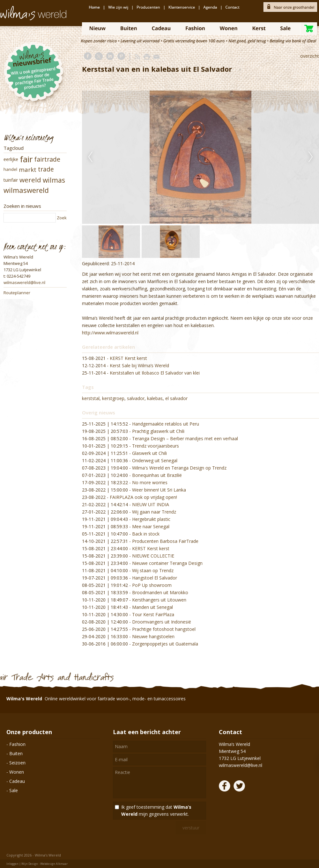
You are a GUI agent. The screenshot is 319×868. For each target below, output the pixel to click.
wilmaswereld (26, 190)
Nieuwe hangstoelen (153, 636)
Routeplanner (17, 293)
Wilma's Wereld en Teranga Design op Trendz (179, 468)
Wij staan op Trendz (153, 570)
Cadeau (17, 781)
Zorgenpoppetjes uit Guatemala (165, 644)
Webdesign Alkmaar (54, 864)
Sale (14, 790)
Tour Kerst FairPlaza (153, 614)
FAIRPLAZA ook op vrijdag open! (143, 497)
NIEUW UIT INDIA (151, 504)
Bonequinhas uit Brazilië (157, 475)
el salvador (176, 398)
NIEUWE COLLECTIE (153, 556)
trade (46, 169)
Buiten (16, 753)
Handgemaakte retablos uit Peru (166, 424)
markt (28, 169)
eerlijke (11, 159)
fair (26, 159)
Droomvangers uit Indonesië (162, 622)
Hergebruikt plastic (151, 519)
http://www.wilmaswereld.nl (110, 333)
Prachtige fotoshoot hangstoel (164, 629)
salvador (136, 398)
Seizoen (17, 763)
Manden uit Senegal (152, 607)
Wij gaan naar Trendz (154, 512)
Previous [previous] (90, 157)
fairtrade (47, 159)
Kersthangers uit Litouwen (159, 600)
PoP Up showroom (152, 585)
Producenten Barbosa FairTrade (165, 541)
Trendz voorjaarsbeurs (156, 446)
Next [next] (311, 157)
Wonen (17, 772)
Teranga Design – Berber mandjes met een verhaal (185, 438)
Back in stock (146, 534)
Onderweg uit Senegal (155, 460)
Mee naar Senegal (151, 526)
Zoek (62, 218)
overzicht (310, 56)
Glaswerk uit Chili (149, 453)
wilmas (54, 180)
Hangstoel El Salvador (155, 578)
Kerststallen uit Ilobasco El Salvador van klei (155, 373)
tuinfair (11, 180)
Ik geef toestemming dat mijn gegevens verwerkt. (156, 810)
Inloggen (12, 864)
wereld (30, 180)
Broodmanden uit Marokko (160, 592)
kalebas (155, 398)
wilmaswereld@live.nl (24, 282)
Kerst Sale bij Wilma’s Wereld (139, 365)
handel (10, 169)
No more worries (150, 482)
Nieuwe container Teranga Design (167, 563)
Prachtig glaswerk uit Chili (158, 431)
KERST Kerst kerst (128, 358)
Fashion (17, 744)
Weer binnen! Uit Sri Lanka (159, 490)
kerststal (91, 398)
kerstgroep (113, 398)
